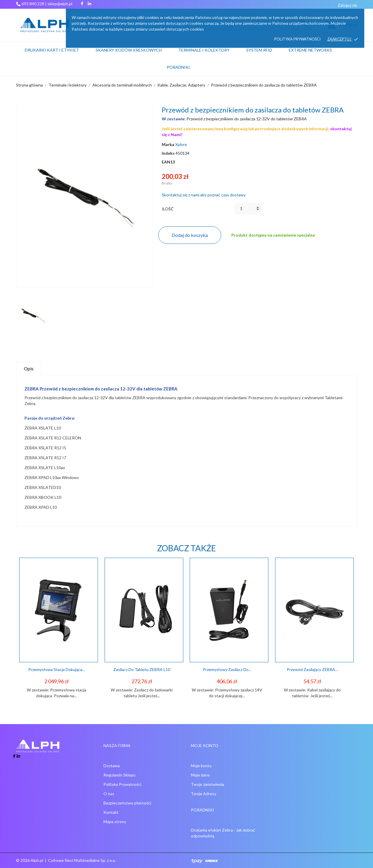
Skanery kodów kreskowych (129, 50)
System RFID (259, 50)
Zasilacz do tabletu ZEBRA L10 (142, 669)
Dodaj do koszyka (190, 235)
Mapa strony (115, 822)
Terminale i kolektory (204, 50)
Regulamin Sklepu (119, 775)
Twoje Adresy (204, 794)
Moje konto (201, 766)
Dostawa (112, 766)
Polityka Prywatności (122, 784)
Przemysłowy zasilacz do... (227, 669)
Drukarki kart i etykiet (52, 50)
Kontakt (111, 812)
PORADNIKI (178, 67)
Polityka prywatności (297, 39)
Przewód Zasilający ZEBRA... (312, 669)
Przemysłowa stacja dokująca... (57, 669)
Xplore (181, 144)
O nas (109, 794)
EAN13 (168, 162)
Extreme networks (310, 50)
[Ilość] (248, 209)
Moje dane (200, 775)
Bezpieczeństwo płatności (127, 803)
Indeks (168, 153)
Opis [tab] (29, 368)
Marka (168, 144)
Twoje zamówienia (207, 784)
